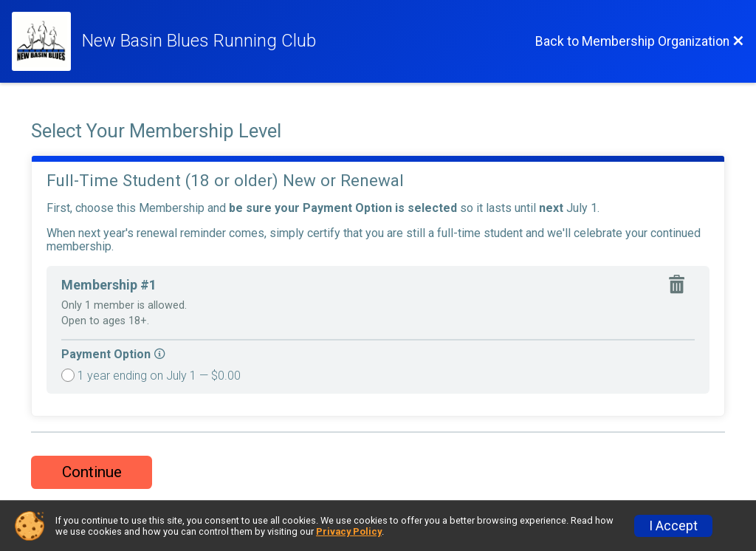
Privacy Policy (349, 531)
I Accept (673, 526)
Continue (92, 472)
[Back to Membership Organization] (640, 41)
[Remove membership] (680, 286)
